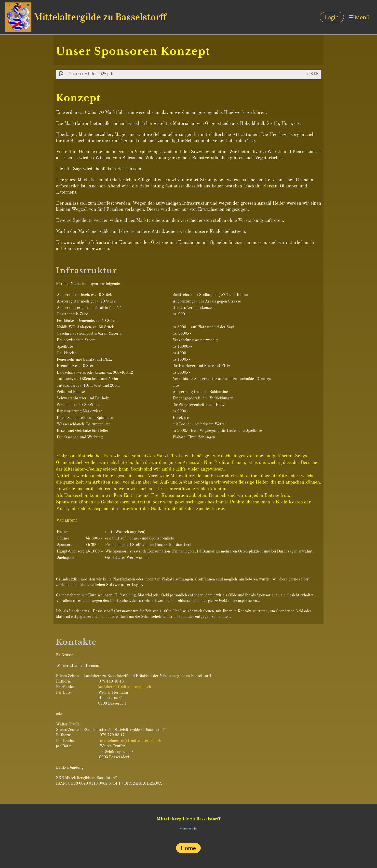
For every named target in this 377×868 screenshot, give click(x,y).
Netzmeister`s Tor (188, 829)
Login (332, 17)
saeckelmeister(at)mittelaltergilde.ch (131, 741)
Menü (359, 17)
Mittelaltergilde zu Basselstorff (100, 17)
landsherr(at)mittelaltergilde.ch (125, 687)
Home (188, 848)
